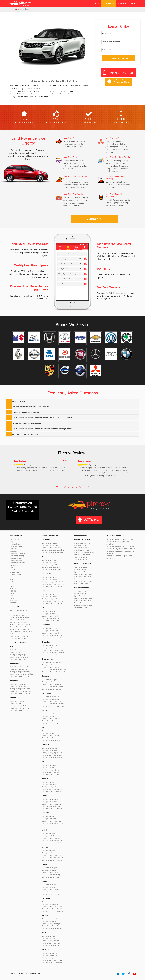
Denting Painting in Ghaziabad (52, 650)
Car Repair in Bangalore (50, 545)
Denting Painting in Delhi (50, 616)
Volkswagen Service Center (83, 581)
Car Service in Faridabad (50, 628)
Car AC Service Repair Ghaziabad (53, 652)
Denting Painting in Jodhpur (51, 770)
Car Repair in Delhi (48, 614)
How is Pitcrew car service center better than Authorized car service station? (43, 418)
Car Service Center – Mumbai (52, 860)
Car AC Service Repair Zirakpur (52, 960)
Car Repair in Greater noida (51, 665)
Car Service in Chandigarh (51, 577)
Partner (97, 3)
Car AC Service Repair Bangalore (53, 550)
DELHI (66, 461)
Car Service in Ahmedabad (19, 667)
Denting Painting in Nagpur (51, 872)
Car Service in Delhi (48, 611)
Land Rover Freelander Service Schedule (120, 546)
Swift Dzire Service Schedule (19, 617)
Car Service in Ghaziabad (50, 645)
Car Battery (13, 567)
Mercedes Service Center (83, 576)
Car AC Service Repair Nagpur (52, 875)
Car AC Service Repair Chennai (52, 601)
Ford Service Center (81, 545)
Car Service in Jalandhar (50, 748)
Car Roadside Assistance (18, 563)
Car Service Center (16, 546)
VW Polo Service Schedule (18, 634)
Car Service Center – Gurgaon (52, 689)
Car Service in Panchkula (50, 902)
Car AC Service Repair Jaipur (51, 738)
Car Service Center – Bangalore (52, 552)
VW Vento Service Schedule (19, 636)
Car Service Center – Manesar (52, 826)
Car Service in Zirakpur (50, 953)
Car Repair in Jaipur (48, 733)
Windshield (13, 603)
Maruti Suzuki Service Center (84, 552)
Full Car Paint (14, 565)
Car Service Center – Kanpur (51, 792)
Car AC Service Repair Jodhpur (52, 772)
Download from (118, 82)
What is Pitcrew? (19, 401)
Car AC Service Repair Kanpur (52, 789)
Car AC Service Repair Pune (51, 943)
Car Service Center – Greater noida (54, 672)
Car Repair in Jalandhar (50, 750)
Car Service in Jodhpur (50, 765)
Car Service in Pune (48, 936)
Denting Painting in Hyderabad (52, 701)
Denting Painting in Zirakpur (52, 958)
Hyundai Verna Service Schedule (21, 627)
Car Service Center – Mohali (51, 843)
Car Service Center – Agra (18, 659)
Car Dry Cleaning (15, 558)
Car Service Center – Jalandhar (52, 757)
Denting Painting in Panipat (51, 924)
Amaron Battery (15, 572)
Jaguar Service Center (82, 572)
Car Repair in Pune (48, 938)
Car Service (13, 549)
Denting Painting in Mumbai (51, 855)
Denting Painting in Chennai (51, 599)
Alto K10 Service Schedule (18, 613)
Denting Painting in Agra (18, 655)
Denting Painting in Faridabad (52, 633)
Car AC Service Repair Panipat (52, 926)
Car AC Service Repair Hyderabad (53, 704)
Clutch (12, 582)
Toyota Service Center (82, 559)
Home (15, 9)
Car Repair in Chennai (49, 597)
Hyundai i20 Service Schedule (20, 624)
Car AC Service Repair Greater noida (54, 670)
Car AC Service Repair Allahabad (21, 691)
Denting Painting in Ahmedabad (21, 672)
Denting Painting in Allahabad (20, 689)
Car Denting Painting (17, 556)
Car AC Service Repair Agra (19, 657)
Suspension (14, 584)
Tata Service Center (81, 557)
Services (122, 3)
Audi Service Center (81, 567)
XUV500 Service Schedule (18, 639)
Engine (12, 593)
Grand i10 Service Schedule (19, 622)
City (133, 3)
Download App (15, 544)
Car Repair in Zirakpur (49, 955)
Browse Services (119, 58)
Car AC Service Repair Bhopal (52, 567)
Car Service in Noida (49, 885)
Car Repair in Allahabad (18, 686)
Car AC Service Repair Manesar (52, 823)
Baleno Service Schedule (18, 620)
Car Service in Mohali (49, 833)
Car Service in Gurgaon (50, 680)
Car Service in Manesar (50, 816)
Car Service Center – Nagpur (52, 877)
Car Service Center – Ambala (19, 710)
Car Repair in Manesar (50, 819)
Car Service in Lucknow (50, 799)
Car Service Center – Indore (51, 723)
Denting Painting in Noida (51, 889)
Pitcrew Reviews (72, 453)
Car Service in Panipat (49, 919)
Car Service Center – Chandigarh (53, 587)
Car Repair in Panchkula (50, 904)
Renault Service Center (82, 555)
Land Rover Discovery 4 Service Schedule (120, 539)
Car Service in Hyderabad (51, 697)
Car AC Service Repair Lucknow (52, 806)
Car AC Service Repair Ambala (20, 708)
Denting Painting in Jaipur (51, 736)
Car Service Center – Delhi (51, 621)
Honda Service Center (82, 548)
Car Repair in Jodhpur (49, 767)
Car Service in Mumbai (50, 850)
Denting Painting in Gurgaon (52, 684)
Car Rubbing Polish (16, 560)
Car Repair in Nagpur (49, 870)
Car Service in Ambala (17, 701)
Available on (89, 520)
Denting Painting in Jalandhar (52, 753)
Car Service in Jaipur (49, 731)
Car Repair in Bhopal (49, 562)
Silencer (12, 598)
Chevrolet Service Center (83, 543)
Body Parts (13, 600)
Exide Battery (14, 570)
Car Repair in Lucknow (50, 802)
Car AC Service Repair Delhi (51, 618)
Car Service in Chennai (50, 594)
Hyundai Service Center (82, 550)
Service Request (15, 539)
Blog (89, 3)
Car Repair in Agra (16, 652)
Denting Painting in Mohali (51, 838)
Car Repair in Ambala (17, 703)
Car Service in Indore (49, 714)
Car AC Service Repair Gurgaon (52, 687)
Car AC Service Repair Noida (51, 892)
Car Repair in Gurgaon (50, 682)
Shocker (12, 586)
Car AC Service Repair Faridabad (53, 635)
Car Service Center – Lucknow (52, 809)
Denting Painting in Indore (51, 719)
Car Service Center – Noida (51, 894)
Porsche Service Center (82, 579)
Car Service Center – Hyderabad (53, 706)
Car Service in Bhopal (49, 560)
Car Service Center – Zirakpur (52, 962)
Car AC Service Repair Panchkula (53, 909)
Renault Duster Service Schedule (21, 631)
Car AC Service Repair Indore (52, 721)
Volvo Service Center (81, 583)
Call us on (118, 72)
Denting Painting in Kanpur (51, 787)
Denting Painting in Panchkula (52, 906)
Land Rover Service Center (83, 574)
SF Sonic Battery (15, 574)
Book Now (109, 3)
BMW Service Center (81, 569)
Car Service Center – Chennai (52, 604)
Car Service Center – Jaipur (51, 740)
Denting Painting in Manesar (52, 821)
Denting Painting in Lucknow (52, 804)
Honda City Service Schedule (19, 629)
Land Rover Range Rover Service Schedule (121, 549)
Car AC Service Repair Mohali (52, 840)
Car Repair (13, 551)
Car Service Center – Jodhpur (52, 775)
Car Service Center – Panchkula (53, 911)
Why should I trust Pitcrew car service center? (30, 407)
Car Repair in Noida (49, 887)
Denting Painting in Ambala (19, 706)
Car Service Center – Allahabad (20, 693)
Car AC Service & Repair (18, 553)
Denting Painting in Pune (50, 941)
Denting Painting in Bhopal (51, 565)
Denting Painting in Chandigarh (53, 582)
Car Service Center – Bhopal (51, 569)
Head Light (13, 589)
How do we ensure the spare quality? (27, 423)
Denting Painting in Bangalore (52, 548)
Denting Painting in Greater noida (53, 667)
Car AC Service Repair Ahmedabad (21, 674)
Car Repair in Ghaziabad (50, 648)
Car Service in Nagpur (49, 868)
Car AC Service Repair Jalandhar (53, 755)
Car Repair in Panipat (49, 921)
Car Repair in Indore (49, 716)
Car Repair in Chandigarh (50, 579)
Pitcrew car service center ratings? (26, 412)
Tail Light (13, 591)
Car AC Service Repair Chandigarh (53, 584)
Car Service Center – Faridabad (52, 638)
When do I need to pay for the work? (27, 434)
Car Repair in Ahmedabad (18, 669)
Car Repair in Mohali (49, 836)
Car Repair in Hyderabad (50, 699)
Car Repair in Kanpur (49, 785)
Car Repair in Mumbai (49, 853)
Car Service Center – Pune (51, 945)
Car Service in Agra (16, 650)
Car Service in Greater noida (51, 663)
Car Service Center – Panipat (52, 928)
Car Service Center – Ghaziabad (53, 655)
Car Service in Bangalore (50, 543)
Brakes (12, 579)
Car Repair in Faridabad (50, 631)
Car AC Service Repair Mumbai (52, 858)
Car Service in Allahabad (18, 684)
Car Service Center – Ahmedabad (21, 676)
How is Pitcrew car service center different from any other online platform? (42, 429)
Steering (12, 596)
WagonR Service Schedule (18, 610)
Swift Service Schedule (17, 615)
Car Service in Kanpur (49, 782)
